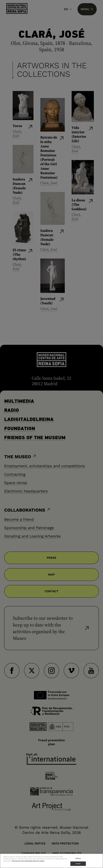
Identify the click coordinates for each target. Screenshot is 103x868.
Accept (78, 864)
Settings (78, 858)
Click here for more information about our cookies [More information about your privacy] (28, 861)
